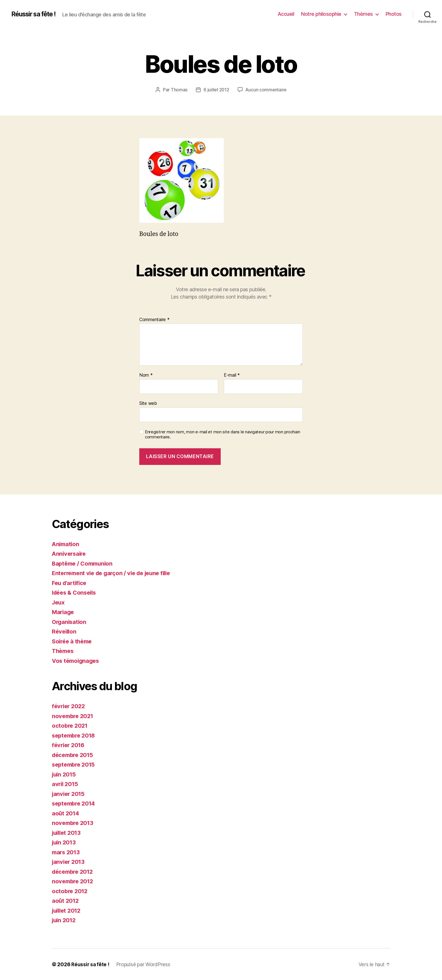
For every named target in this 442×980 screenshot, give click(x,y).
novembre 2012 (74, 881)
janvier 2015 (69, 794)
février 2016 (69, 745)
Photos (394, 14)
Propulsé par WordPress (144, 964)
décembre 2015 (74, 755)
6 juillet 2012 (216, 90)
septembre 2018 (75, 735)
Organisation (70, 622)
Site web (148, 403)
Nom (146, 375)
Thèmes (363, 14)
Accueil (286, 14)
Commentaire (154, 319)
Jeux (59, 602)
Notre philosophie (321, 14)
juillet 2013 (68, 832)
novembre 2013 (74, 823)
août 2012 (66, 901)
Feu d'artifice (70, 583)
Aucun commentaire (266, 90)
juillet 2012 (68, 910)
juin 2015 (65, 774)
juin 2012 (65, 920)
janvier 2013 (69, 862)
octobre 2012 (71, 891)
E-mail (232, 375)
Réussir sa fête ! (36, 14)
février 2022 (69, 706)
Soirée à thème (73, 641)
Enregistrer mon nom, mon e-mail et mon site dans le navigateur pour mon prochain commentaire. (222, 434)
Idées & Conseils (76, 592)
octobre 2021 (71, 726)
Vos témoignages (77, 660)
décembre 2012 (74, 871)
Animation (66, 544)
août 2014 (66, 813)
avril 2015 (66, 784)
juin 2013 (65, 842)
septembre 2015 (75, 764)
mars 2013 (67, 852)
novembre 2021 (74, 716)
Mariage (64, 612)
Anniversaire (70, 554)
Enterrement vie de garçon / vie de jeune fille (115, 573)
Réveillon (65, 631)
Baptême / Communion (84, 563)
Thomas (178, 90)
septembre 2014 (75, 803)
